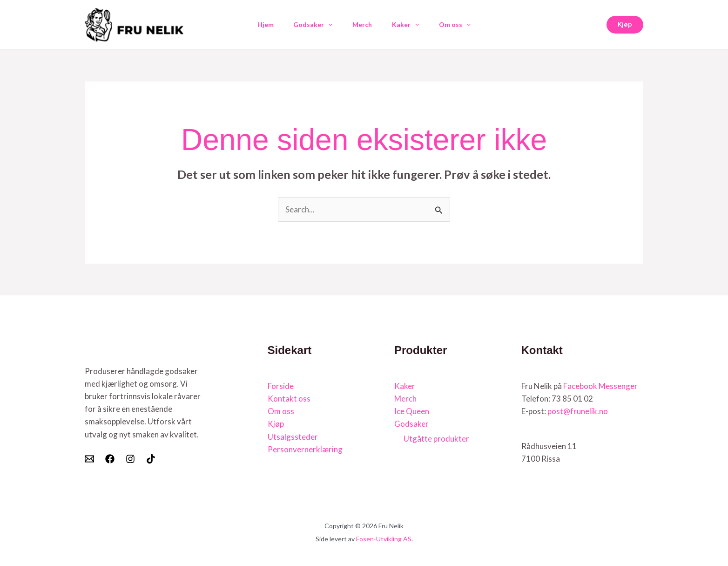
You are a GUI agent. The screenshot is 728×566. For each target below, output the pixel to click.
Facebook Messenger (600, 386)
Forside (281, 386)
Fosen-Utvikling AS (384, 539)
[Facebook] (110, 459)
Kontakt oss (289, 399)
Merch (362, 24)
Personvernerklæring (305, 449)
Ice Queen (412, 411)
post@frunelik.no (578, 411)
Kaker (408, 25)
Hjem (260, 24)
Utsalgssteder (293, 437)
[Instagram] (130, 459)
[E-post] (89, 459)
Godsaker (310, 25)
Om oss (460, 25)
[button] (326, 25)
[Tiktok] (151, 459)
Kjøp (276, 424)
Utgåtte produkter (436, 439)
